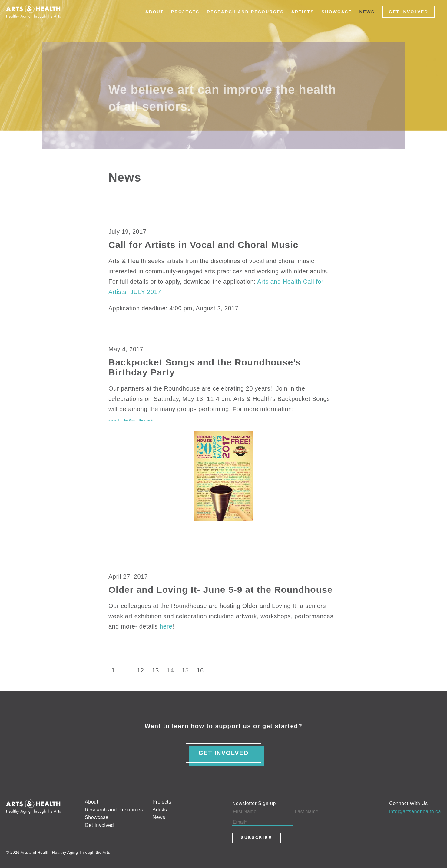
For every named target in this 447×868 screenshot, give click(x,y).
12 (140, 670)
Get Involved (409, 12)
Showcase (337, 12)
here (166, 626)
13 (156, 670)
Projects (185, 12)
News (367, 12)
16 (200, 670)
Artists (303, 12)
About (155, 12)
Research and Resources (245, 12)
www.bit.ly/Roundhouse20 (132, 420)
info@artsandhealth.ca (415, 812)
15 (185, 670)
